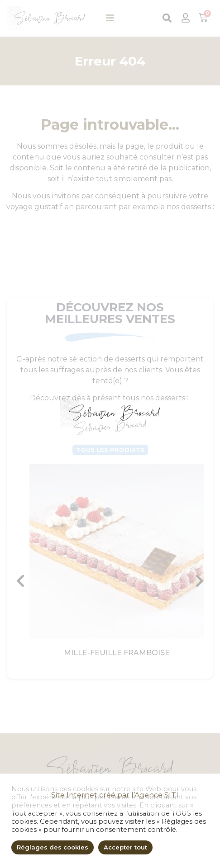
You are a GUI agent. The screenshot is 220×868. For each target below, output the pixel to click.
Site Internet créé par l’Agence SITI (115, 849)
